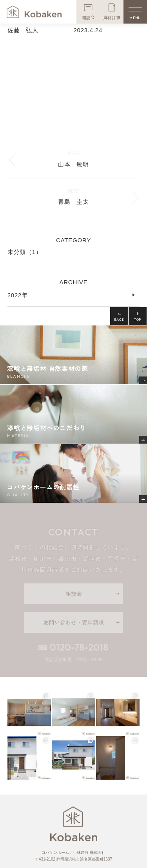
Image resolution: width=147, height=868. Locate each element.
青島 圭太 (73, 202)
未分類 (25, 252)
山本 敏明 (73, 164)
